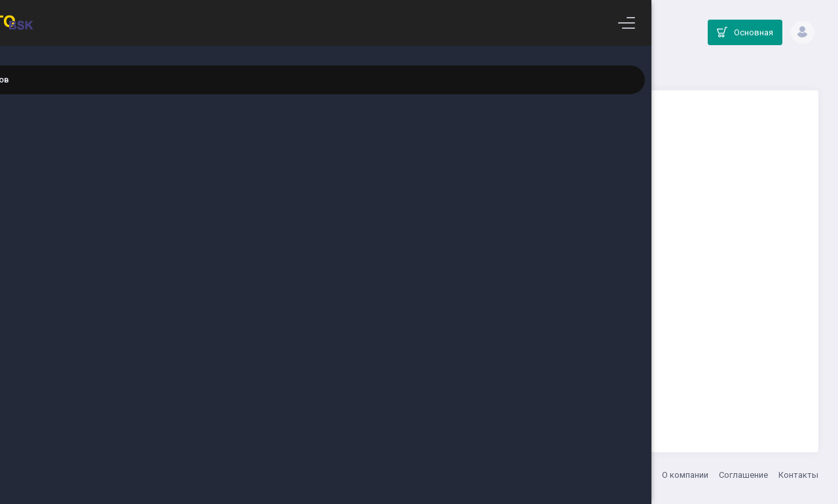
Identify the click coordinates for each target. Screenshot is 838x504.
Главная (400, 69)
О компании (685, 475)
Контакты (798, 475)
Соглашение (743, 475)
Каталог (442, 69)
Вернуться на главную (519, 377)
